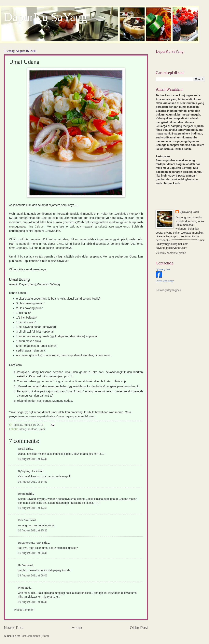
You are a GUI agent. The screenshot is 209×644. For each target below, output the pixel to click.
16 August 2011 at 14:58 (33, 508)
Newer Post (14, 628)
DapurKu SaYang (46, 17)
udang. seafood (28, 429)
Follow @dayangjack (168, 290)
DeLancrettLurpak (30, 543)
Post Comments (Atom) (35, 636)
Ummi (22, 494)
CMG (60, 244)
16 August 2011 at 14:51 (33, 482)
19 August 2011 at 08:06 (33, 576)
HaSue (22, 565)
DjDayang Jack (28, 471)
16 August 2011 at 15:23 (33, 531)
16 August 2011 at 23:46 (33, 553)
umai (42, 429)
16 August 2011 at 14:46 (33, 459)
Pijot (21, 588)
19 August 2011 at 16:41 (33, 602)
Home (77, 628)
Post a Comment (24, 610)
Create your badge (165, 281)
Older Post (139, 628)
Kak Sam (24, 520)
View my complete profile (171, 253)
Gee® (21, 449)
